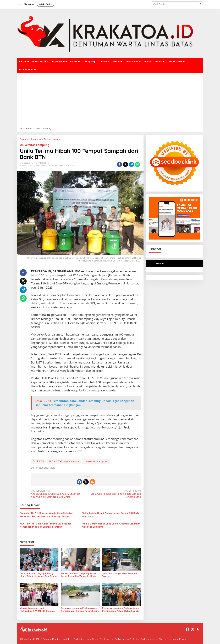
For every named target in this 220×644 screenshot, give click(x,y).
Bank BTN (38, 461)
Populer (160, 263)
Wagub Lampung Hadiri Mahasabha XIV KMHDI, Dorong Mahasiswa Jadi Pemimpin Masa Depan (37, 610)
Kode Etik (91, 639)
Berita (39, 165)
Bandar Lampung (27, 165)
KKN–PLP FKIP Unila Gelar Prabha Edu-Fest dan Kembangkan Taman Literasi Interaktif (46, 525)
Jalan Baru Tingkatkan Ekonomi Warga (120, 575)
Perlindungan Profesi (126, 639)
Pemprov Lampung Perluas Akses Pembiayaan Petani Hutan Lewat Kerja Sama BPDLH (120, 610)
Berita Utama (48, 165)
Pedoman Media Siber (152, 639)
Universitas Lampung (34, 145)
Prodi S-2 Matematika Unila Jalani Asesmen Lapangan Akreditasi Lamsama (111, 525)
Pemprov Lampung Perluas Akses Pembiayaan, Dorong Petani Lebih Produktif (80, 610)
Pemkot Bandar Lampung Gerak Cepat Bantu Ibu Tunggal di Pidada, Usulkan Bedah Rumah (80, 575)
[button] (200, 4)
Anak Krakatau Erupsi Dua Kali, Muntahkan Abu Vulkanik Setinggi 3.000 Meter (57, 494)
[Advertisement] (110, 99)
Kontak (66, 639)
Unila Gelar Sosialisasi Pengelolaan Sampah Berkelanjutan (114, 494)
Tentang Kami (50, 639)
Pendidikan (60, 165)
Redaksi (78, 639)
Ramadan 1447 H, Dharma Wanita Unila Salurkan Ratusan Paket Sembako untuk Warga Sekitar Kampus (46, 515)
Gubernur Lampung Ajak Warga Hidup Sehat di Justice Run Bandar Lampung (39, 575)
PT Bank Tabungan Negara (64, 461)
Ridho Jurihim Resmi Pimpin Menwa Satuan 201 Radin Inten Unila (111, 515)
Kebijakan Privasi (177, 639)
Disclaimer (105, 639)
